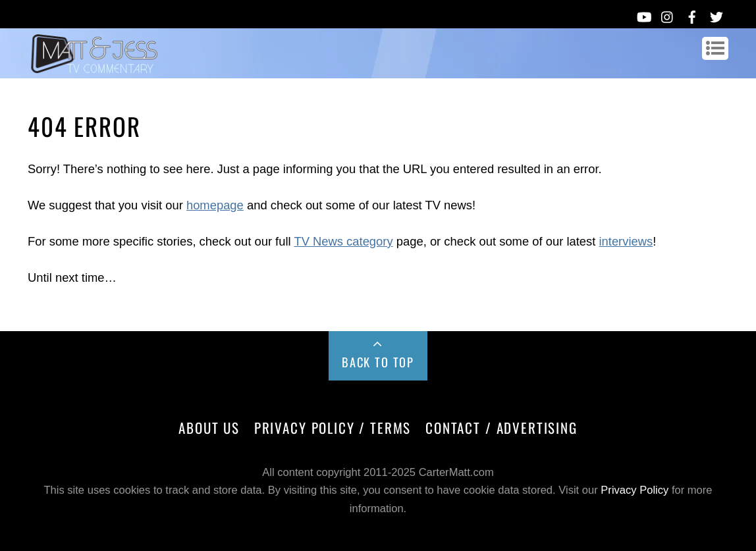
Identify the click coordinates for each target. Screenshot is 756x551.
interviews (626, 241)
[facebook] (692, 14)
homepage (215, 205)
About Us (209, 428)
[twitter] (716, 14)
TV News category (343, 241)
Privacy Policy (634, 490)
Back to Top (378, 362)
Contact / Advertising (501, 428)
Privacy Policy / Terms (333, 428)
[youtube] (643, 14)
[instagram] (668, 14)
